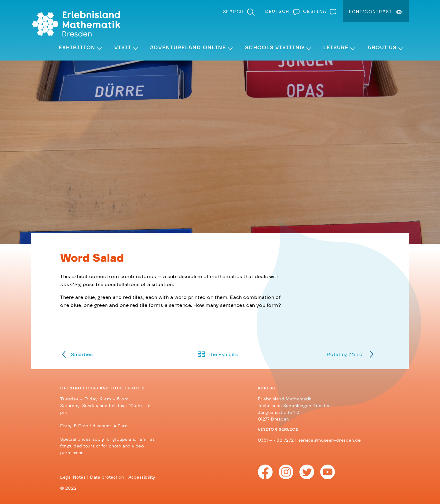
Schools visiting (275, 48)
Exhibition (77, 48)
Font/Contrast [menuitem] (370, 12)
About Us (382, 48)
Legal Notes (73, 477)
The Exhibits (223, 355)
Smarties (82, 355)
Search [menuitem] (234, 12)
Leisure (336, 48)
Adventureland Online (188, 48)
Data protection (107, 477)
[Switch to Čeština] (318, 12)
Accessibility (142, 477)
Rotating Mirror (346, 355)
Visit (123, 48)
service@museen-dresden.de (329, 440)
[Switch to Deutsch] (281, 12)
